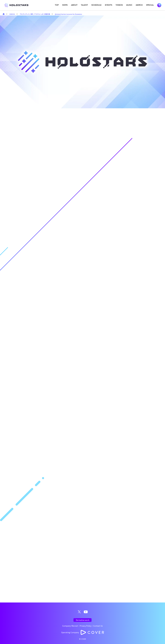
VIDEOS (119, 5)
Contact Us (98, 626)
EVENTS (109, 5)
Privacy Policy (86, 626)
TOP (57, 5)
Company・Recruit (70, 626)
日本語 (159, 5)
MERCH (139, 5)
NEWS (65, 5)
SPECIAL (150, 5)
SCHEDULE (96, 5)
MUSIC (129, 5)
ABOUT (74, 5)
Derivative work (83, 620)
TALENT (84, 5)
